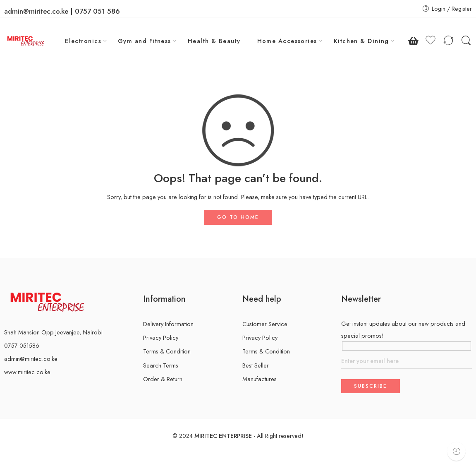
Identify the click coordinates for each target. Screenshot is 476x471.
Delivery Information (168, 324)
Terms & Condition (167, 351)
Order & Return (163, 379)
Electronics (83, 41)
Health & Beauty (214, 41)
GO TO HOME (238, 217)
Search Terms (161, 365)
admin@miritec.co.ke (31, 359)
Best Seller (256, 365)
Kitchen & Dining (361, 41)
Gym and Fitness (145, 41)
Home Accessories (287, 41)
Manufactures (260, 379)
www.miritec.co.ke (27, 372)
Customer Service (265, 324)
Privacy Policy (161, 338)
